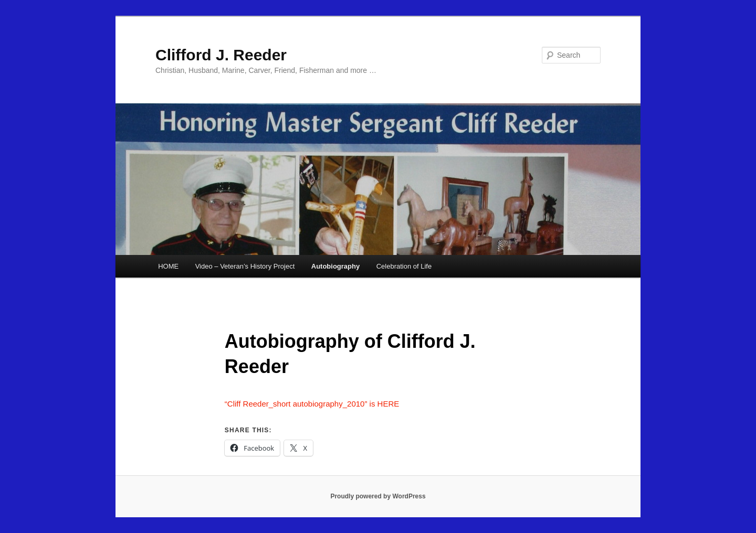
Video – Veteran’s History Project (245, 266)
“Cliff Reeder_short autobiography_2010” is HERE (312, 404)
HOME (168, 266)
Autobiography (335, 266)
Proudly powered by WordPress (378, 496)
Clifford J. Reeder (221, 55)
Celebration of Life (404, 266)
